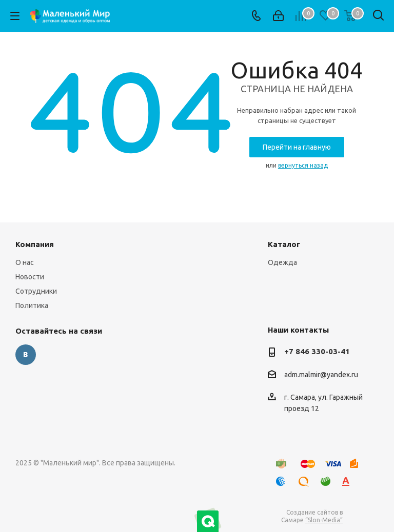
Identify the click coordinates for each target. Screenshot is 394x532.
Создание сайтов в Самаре (312, 516)
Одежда (282, 262)
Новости (30, 277)
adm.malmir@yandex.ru (321, 375)
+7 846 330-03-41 (317, 351)
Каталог (284, 244)
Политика (32, 305)
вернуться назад (303, 165)
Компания (35, 244)
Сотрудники (36, 291)
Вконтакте (26, 355)
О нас (25, 262)
